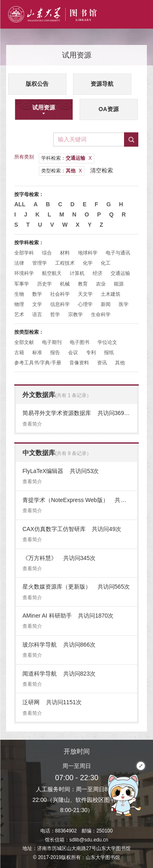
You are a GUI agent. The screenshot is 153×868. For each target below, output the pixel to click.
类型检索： (62, 171)
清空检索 (102, 170)
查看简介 (32, 424)
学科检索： (67, 158)
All (20, 204)
